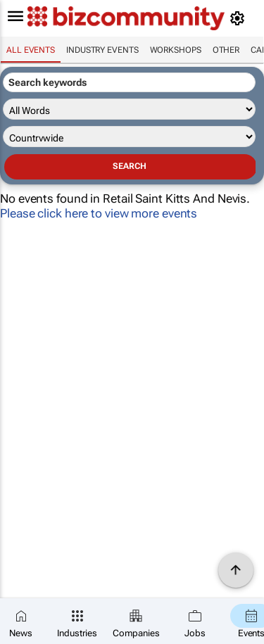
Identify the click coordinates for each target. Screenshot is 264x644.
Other (226, 50)
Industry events (102, 50)
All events (31, 50)
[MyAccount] (240, 18)
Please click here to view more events (99, 213)
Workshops (176, 50)
